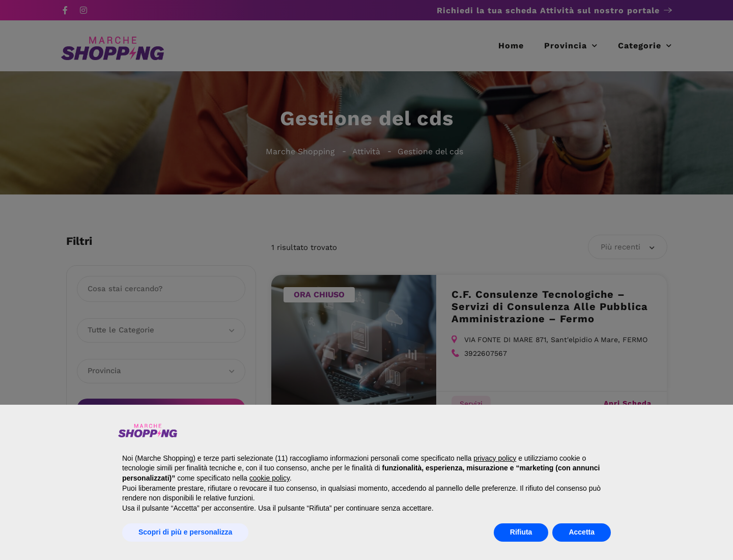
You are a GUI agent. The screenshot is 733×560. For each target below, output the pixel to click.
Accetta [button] (582, 532)
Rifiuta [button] (521, 532)
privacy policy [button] (495, 458)
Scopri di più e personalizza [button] (185, 532)
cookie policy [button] (270, 478)
